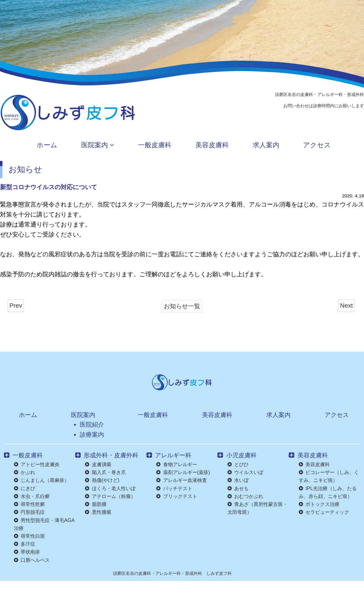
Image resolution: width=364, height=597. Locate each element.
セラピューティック (324, 512)
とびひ (238, 464)
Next (346, 305)
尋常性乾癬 (29, 504)
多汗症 (25, 544)
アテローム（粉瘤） (110, 496)
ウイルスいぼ (245, 472)
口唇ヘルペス (32, 560)
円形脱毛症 (29, 512)
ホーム (23, 145)
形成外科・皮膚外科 (107, 455)
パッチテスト (174, 488)
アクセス (338, 145)
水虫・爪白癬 (32, 496)
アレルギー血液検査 (181, 480)
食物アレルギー (177, 464)
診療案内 (89, 434)
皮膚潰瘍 (98, 464)
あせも (238, 488)
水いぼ (238, 480)
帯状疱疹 (27, 552)
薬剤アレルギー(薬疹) (183, 472)
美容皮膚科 (215, 145)
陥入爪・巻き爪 (105, 472)
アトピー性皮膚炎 (37, 464)
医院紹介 (89, 424)
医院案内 (82, 145)
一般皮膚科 (148, 145)
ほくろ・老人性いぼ (110, 488)
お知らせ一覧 (182, 306)
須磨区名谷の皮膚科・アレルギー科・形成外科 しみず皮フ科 (172, 573)
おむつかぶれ (245, 496)
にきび (25, 488)
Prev (16, 305)
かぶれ (25, 472)
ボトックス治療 (319, 504)
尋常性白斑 (29, 536)
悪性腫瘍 (98, 512)
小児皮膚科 (237, 455)
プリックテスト (177, 496)
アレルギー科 (169, 455)
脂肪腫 (96, 504)
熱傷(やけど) (102, 480)
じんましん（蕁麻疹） (42, 480)
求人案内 (278, 145)
